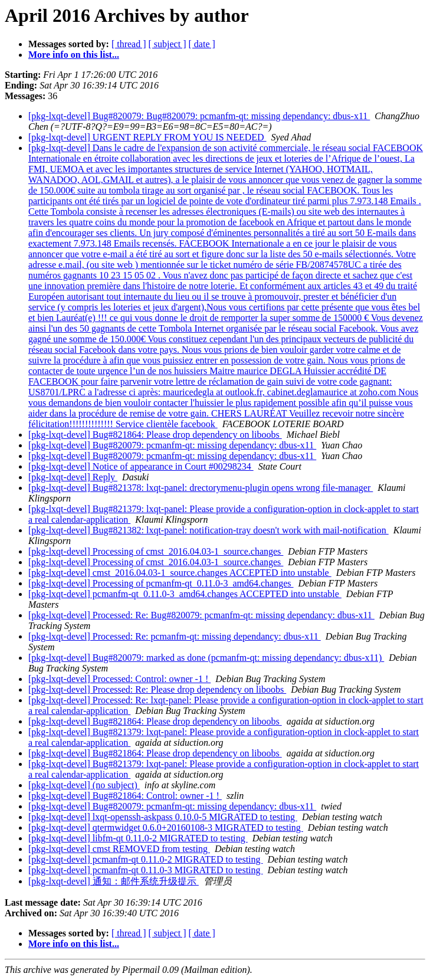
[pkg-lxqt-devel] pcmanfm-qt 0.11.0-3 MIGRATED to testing (146, 870)
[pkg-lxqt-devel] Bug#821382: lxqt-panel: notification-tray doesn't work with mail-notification (209, 530)
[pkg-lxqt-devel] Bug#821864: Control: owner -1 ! (125, 796)
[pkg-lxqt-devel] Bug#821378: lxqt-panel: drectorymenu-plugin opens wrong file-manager (201, 488)
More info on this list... (74, 55)
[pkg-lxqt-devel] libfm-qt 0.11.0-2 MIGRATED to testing (138, 838)
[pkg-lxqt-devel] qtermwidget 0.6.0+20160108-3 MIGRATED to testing (166, 827)
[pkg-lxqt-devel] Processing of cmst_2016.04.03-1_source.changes (156, 551)
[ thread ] (129, 44)
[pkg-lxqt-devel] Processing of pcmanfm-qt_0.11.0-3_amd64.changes (161, 583)
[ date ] (202, 44)
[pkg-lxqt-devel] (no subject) (84, 785)
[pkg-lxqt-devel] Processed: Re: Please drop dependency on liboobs (157, 689)
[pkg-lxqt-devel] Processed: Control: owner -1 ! (119, 679)
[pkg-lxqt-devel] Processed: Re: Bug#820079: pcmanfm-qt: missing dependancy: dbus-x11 (201, 615)
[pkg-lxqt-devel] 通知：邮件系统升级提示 (114, 881)
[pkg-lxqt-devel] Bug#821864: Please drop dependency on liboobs (155, 435)
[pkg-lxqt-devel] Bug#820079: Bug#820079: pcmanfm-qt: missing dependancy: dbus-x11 (199, 116)
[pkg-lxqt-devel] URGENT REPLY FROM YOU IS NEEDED (147, 137)
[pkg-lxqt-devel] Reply (73, 477)
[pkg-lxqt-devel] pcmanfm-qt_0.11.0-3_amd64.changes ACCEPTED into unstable (185, 594)
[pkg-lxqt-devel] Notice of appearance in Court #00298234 (141, 466)
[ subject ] (168, 44)
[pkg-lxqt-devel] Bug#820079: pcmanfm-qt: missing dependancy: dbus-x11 (172, 445)
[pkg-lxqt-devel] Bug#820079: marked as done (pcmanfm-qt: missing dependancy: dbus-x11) (206, 658)
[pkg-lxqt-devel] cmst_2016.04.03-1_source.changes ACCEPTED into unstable (180, 573)
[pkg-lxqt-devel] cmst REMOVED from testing (119, 849)
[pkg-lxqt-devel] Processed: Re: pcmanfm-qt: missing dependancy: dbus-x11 (175, 636)
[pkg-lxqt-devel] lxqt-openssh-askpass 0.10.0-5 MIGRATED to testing (163, 817)
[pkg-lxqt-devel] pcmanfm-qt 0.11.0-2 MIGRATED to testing (146, 859)
